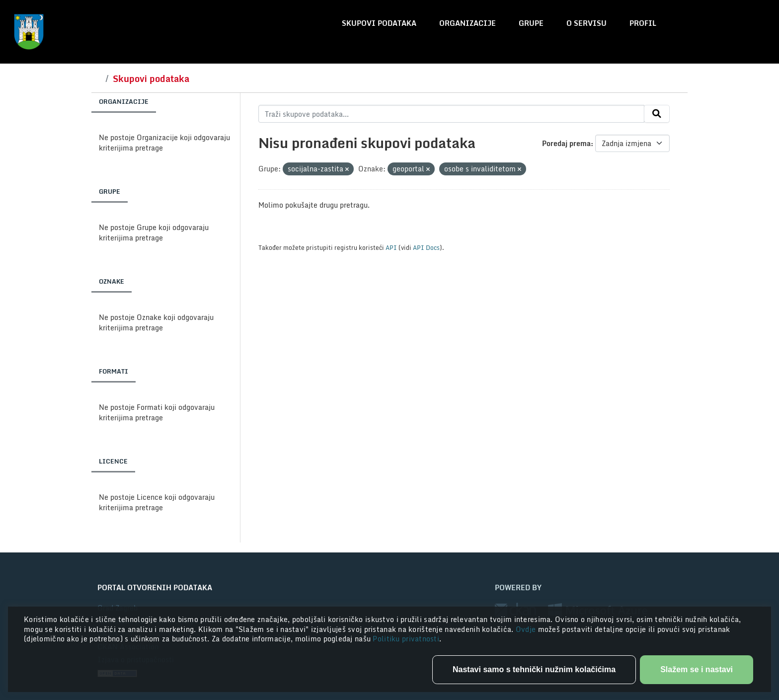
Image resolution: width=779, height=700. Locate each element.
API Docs (426, 247)
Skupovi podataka (379, 23)
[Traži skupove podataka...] (451, 114)
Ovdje (527, 629)
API (391, 247)
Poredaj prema (566, 143)
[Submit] (657, 114)
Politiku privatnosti (406, 639)
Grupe (531, 23)
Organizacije (467, 23)
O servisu (586, 23)
